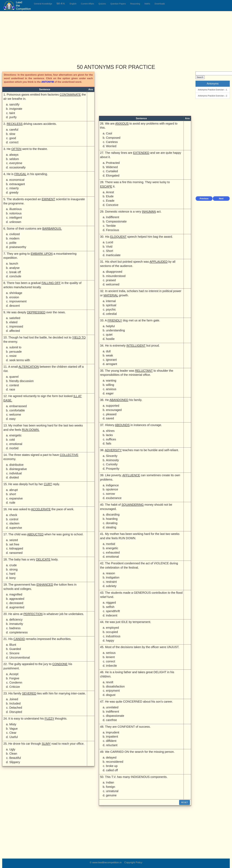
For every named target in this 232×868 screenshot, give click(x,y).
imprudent (113, 732)
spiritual (111, 305)
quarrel (14, 377)
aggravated (17, 599)
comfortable (17, 410)
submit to (15, 347)
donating (112, 523)
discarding (113, 515)
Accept (14, 674)
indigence (112, 485)
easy (12, 419)
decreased (16, 603)
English (73, 4)
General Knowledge (43, 4)
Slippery (15, 762)
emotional (16, 444)
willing (110, 385)
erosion (14, 297)
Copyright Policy (133, 862)
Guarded (15, 649)
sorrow (110, 494)
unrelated (112, 707)
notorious (15, 213)
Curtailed (112, 171)
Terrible (111, 226)
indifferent (113, 712)
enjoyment (113, 691)
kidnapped (16, 548)
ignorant (111, 360)
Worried (111, 146)
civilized (15, 234)
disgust (111, 695)
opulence (112, 489)
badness (15, 628)
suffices (111, 439)
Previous (204, 199)
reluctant (112, 745)
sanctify (14, 104)
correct (14, 142)
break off (15, 272)
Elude (110, 196)
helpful (110, 326)
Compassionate (116, 221)
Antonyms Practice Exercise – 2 (213, 96)
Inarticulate (113, 255)
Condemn (16, 682)
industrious (113, 636)
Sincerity (112, 456)
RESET (185, 802)
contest (14, 385)
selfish (110, 607)
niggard (111, 603)
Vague (14, 729)
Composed (113, 138)
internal (111, 301)
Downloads (160, 4)
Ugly (12, 749)
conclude (15, 276)
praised (111, 280)
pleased (111, 414)
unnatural (112, 791)
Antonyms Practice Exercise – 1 (213, 90)
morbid (14, 448)
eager (110, 393)
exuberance (114, 498)
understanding (115, 330)
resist (13, 356)
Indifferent (113, 217)
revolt (110, 682)
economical (17, 180)
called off (112, 770)
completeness (18, 632)
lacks (109, 435)
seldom (14, 159)
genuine (111, 795)
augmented (17, 607)
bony (13, 578)
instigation (113, 577)
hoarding (112, 519)
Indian (110, 782)
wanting (111, 381)
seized (14, 540)
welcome (15, 415)
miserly (14, 188)
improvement (18, 301)
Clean (13, 754)
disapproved (114, 272)
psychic (111, 309)
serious (111, 653)
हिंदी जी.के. (61, 4)
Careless (112, 142)
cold (12, 440)
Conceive (112, 205)
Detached (16, 708)
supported (113, 406)
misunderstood (116, 276)
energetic (15, 435)
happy (110, 641)
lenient (110, 657)
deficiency (16, 620)
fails (109, 443)
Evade (110, 201)
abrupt (14, 490)
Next (221, 199)
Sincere (14, 653)
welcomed (113, 284)
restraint (111, 582)
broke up (112, 766)
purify (13, 117)
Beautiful (15, 758)
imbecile (111, 666)
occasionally (17, 167)
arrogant (112, 364)
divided (14, 477)
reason (111, 573)
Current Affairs (87, 4)
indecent (112, 615)
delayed (111, 758)
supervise (16, 528)
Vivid (109, 247)
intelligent (16, 218)
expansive (16, 498)
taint (12, 113)
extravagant (17, 184)
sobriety (111, 586)
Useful (14, 737)
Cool (109, 133)
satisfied (15, 318)
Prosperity (113, 469)
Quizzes (102, 4)
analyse (14, 268)
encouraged (114, 410)
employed (112, 628)
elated (13, 322)
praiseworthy (18, 247)
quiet (109, 335)
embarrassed (18, 406)
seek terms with (20, 360)
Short (110, 251)
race (12, 389)
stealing (111, 527)
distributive (16, 465)
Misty (13, 724)
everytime (16, 163)
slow (12, 134)
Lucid (110, 242)
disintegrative (18, 469)
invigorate (16, 109)
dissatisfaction (115, 686)
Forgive (14, 678)
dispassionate (115, 716)
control (14, 519)
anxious (111, 389)
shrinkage (16, 293)
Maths (147, 4)
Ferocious (113, 230)
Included (15, 703)
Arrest (110, 192)
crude (13, 565)
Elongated (113, 175)
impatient (112, 737)
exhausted (113, 552)
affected (15, 331)
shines (110, 431)
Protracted (113, 163)
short (13, 494)
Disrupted (16, 712)
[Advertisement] (91, 35)
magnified (16, 594)
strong (13, 569)
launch (14, 264)
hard (12, 574)
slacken (14, 523)
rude (12, 503)
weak (110, 355)
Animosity (112, 460)
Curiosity (112, 464)
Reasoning (135, 4)
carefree (111, 720)
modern (14, 238)
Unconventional (20, 657)
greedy (14, 192)
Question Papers (118, 4)
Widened (112, 167)
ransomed (16, 553)
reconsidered (115, 762)
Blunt (13, 645)
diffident (111, 741)
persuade (16, 352)
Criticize (15, 687)
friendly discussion (21, 381)
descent (15, 306)
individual (16, 473)
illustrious (16, 209)
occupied (112, 632)
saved (110, 418)
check (13, 515)
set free (14, 544)
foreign (111, 787)
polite (13, 243)
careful (14, 130)
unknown (15, 222)
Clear (13, 733)
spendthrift (113, 611)
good (13, 138)
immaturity (16, 624)
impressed (16, 326)
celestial (111, 314)
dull (108, 351)
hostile (110, 339)
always (14, 155)
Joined (14, 699)
